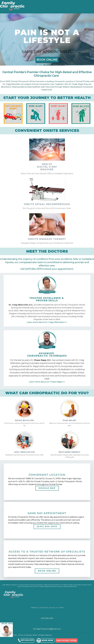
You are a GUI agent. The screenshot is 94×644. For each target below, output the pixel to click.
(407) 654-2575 (47, 526)
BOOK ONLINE (47, 60)
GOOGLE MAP (47, 488)
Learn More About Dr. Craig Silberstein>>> (47, 322)
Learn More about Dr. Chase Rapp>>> (47, 382)
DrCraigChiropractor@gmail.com (47, 629)
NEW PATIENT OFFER (67, 640)
